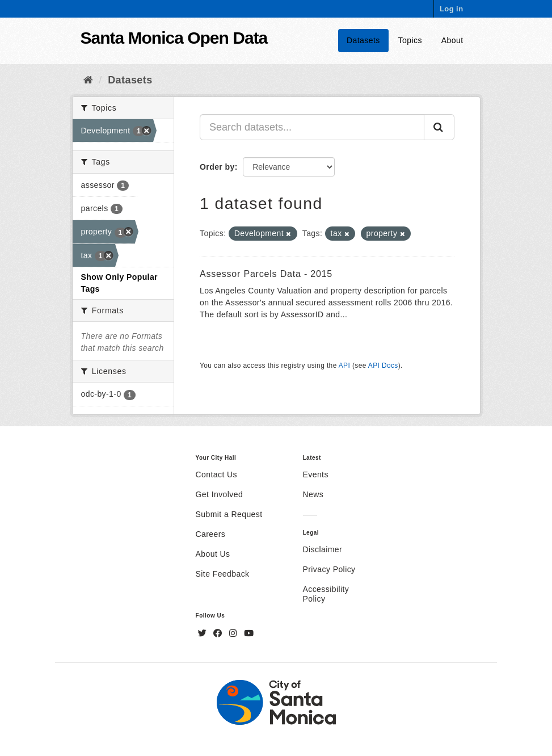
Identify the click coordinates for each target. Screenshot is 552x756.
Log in (452, 9)
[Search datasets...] (312, 127)
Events (316, 474)
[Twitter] (204, 633)
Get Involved (220, 494)
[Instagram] (234, 633)
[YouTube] (249, 633)
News (313, 494)
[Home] (88, 80)
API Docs (383, 366)
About (452, 40)
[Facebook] (219, 633)
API (344, 366)
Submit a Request (229, 514)
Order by (217, 167)
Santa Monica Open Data (174, 38)
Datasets (363, 40)
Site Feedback (223, 574)
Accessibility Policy (326, 594)
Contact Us (216, 474)
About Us (213, 554)
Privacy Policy (329, 569)
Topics (410, 40)
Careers (211, 534)
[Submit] (439, 127)
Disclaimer (323, 549)
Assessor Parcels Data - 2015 (266, 274)
